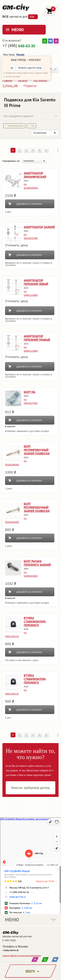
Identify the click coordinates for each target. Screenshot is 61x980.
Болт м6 (30, 392)
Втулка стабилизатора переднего (35, 622)
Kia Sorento (40, 81)
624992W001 (31, 188)
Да (12, 68)
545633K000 (31, 576)
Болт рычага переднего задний (37, 563)
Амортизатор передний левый (36, 282)
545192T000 (31, 403)
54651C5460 (31, 295)
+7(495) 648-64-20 (11, 950)
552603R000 (12, 465)
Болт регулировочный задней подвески (37, 450)
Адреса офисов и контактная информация (22, 956)
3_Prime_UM (10, 86)
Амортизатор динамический (35, 175)
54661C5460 (31, 351)
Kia (32, 17)
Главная (7, 81)
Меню (18, 30)
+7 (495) (19, 46)
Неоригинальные (16, 126)
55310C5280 (31, 238)
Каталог (23, 81)
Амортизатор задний (39, 227)
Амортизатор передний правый (37, 338)
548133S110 (12, 636)
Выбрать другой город (30, 68)
